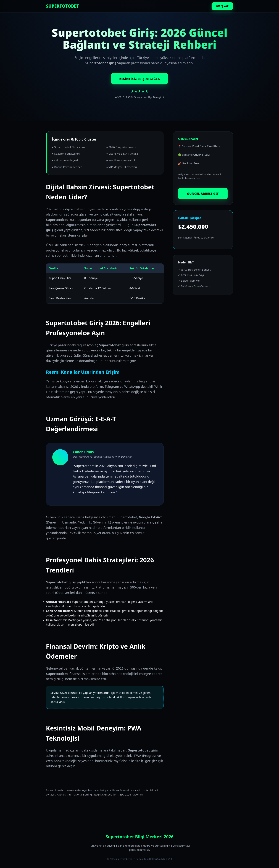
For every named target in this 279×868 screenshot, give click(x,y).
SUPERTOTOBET (62, 6)
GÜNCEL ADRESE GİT (203, 194)
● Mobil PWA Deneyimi (121, 160)
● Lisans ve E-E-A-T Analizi (122, 154)
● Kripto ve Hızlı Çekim (66, 160)
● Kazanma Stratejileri (66, 154)
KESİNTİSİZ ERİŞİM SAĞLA (139, 79)
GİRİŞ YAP (222, 6)
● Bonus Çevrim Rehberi (67, 167)
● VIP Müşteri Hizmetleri (122, 167)
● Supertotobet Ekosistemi (69, 147)
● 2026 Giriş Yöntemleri (121, 147)
